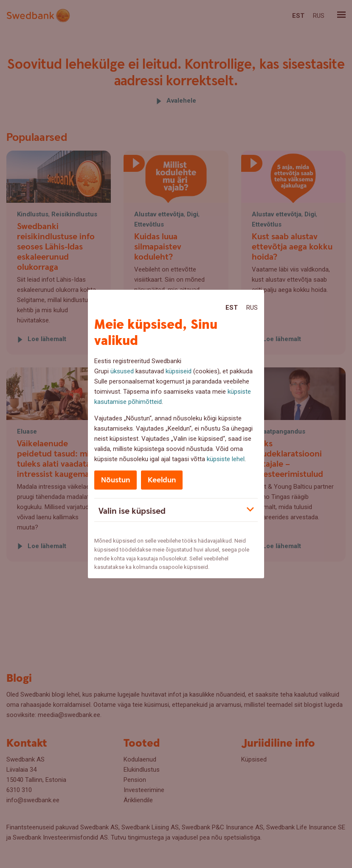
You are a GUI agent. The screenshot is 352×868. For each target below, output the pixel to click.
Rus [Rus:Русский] (252, 308)
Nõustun (115, 480)
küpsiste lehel (226, 459)
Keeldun (162, 480)
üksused (122, 371)
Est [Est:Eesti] (232, 308)
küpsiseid (179, 371)
